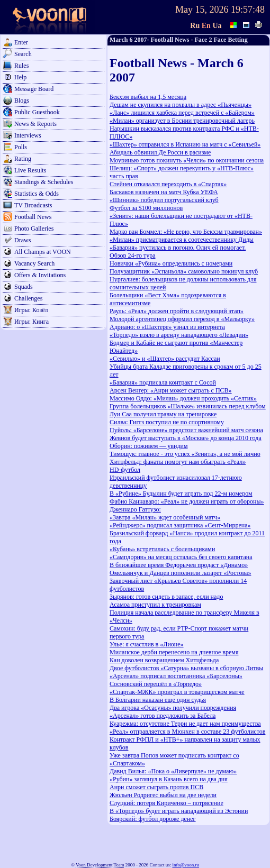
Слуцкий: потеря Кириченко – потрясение (166, 803)
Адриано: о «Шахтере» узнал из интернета (167, 327)
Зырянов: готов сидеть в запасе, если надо (166, 597)
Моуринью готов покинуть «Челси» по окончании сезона (187, 160)
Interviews (28, 135)
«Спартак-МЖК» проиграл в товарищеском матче (177, 692)
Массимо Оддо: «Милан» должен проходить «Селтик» (183, 398)
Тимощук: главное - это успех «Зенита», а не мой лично (185, 454)
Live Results (30, 170)
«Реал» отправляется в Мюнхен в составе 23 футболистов (187, 732)
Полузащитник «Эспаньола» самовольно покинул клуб (184, 271)
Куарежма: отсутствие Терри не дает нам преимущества (185, 724)
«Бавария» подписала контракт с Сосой (163, 382)
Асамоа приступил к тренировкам (155, 605)
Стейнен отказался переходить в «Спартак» (168, 184)
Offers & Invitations (40, 275)
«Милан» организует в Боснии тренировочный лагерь (182, 121)
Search (23, 54)
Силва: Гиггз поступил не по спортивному (167, 422)
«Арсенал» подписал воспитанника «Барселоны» (176, 676)
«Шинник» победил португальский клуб (164, 200)
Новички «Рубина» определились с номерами (171, 263)
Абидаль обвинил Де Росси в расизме (160, 152)
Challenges (28, 298)
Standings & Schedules (44, 182)
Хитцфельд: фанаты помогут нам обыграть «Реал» (178, 462)
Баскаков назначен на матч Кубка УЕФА (164, 192)
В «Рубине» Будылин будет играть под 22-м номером (181, 494)
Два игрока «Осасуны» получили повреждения (173, 708)
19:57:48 (248, 10)
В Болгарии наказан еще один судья (158, 700)
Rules (21, 66)
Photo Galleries (34, 229)
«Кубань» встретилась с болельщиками (162, 549)
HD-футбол (125, 470)
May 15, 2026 (202, 10)
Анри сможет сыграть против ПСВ (156, 787)
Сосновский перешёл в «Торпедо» (156, 684)
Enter (21, 42)
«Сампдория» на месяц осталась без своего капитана (181, 557)
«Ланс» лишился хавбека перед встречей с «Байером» (182, 113)
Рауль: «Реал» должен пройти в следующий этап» (177, 311)
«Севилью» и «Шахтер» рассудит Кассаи (165, 359)
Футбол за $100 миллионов (146, 208)
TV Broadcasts (33, 205)
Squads (24, 287)
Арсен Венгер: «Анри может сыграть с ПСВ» (171, 390)
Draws (22, 240)
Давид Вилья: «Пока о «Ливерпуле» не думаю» (173, 771)
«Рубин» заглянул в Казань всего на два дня (169, 779)
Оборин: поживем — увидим (149, 446)
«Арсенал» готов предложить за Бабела (163, 716)
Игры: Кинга (31, 322)
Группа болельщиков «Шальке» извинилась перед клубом (188, 406)
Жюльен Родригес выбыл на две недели (163, 795)
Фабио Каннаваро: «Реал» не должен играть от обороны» (187, 501)
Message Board (34, 89)
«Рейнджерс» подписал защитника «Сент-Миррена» (180, 525)
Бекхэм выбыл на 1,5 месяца (148, 97)
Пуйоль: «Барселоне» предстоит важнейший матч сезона (186, 430)
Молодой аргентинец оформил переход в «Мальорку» (182, 319)
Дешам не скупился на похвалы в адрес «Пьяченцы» (181, 105)
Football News (33, 217)
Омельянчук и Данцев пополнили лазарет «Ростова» (180, 573)
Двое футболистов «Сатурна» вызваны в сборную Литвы (186, 668)
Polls (21, 147)
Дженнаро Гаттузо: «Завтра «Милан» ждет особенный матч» (165, 513)
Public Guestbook (37, 112)
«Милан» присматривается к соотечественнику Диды (182, 240)
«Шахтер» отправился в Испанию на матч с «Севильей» (185, 144)
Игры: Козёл (31, 310)
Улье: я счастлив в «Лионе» (147, 644)
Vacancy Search (34, 263)
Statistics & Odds (37, 194)
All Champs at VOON (43, 252)
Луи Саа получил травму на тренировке (163, 414)
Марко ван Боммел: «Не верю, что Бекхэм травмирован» (186, 232)
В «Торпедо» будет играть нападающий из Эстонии (179, 811)
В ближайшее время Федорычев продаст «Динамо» (179, 565)
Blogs (22, 100)
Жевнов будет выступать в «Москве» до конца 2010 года (186, 438)
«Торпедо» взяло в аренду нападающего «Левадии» (179, 335)
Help (20, 77)
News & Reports (35, 124)
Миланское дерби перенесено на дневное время (174, 652)
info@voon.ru (186, 865)
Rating (23, 159)
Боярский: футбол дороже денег (153, 819)
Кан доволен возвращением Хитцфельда (164, 660)
